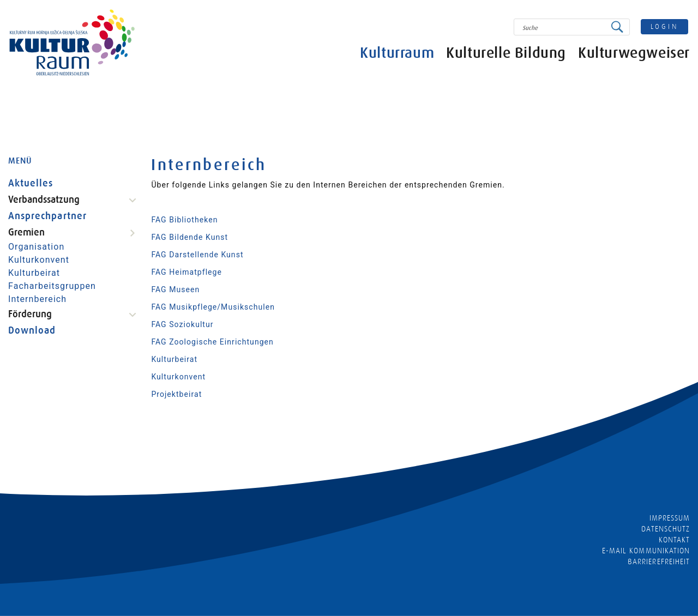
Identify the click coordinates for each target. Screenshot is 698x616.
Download (32, 330)
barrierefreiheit (659, 561)
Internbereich (37, 299)
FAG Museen (175, 289)
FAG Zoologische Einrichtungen (212, 342)
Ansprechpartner (47, 216)
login (665, 26)
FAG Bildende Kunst (189, 237)
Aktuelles (31, 183)
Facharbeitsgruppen (52, 286)
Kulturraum (397, 53)
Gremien (26, 232)
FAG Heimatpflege (186, 272)
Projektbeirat (176, 394)
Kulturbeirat (34, 273)
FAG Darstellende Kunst (197, 255)
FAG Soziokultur (182, 324)
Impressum (670, 518)
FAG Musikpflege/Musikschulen (213, 307)
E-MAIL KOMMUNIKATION (646, 551)
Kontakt (674, 540)
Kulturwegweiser (634, 53)
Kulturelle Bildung (506, 53)
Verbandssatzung (44, 200)
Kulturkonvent (39, 260)
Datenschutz (666, 529)
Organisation (36, 247)
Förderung (30, 314)
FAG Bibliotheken (184, 220)
